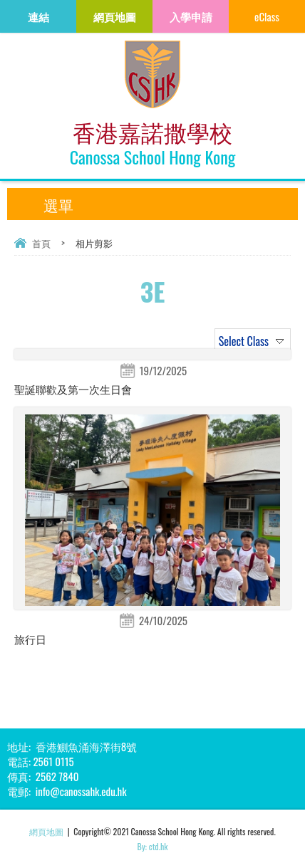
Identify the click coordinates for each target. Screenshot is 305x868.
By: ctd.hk (153, 846)
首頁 (41, 243)
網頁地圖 (46, 831)
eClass (267, 16)
